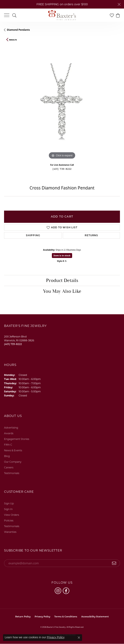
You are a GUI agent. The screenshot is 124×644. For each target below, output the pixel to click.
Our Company (13, 462)
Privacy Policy (42, 617)
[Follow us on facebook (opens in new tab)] (66, 591)
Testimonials (12, 473)
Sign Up (9, 503)
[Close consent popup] (79, 637)
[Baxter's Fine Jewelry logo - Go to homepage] (62, 15)
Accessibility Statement (95, 617)
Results (13, 40)
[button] (14, 15)
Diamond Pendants (18, 30)
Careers (9, 467)
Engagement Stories (17, 439)
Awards (9, 433)
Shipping (33, 235)
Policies (9, 521)
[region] (62, 102)
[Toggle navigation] (7, 15)
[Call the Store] (13, 344)
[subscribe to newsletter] (114, 563)
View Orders (12, 515)
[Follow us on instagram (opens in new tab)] (58, 591)
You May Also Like (62, 291)
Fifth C (8, 445)
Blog (7, 456)
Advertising (11, 428)
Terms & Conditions (66, 617)
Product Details (62, 281)
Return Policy (23, 617)
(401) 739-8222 (62, 169)
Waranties (10, 532)
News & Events (13, 450)
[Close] (119, 4)
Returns (91, 235)
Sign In (8, 509)
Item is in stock (62, 255)
